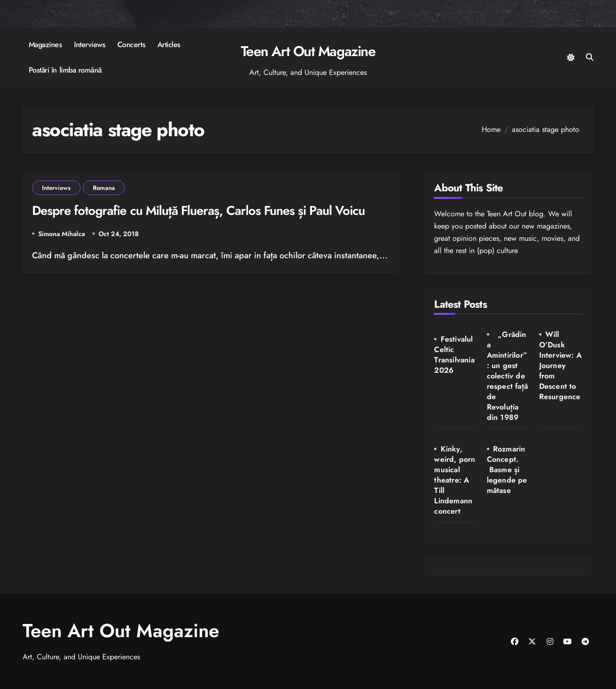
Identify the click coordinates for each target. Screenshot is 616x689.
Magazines (45, 45)
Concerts (131, 45)
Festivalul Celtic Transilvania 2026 (454, 355)
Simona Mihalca (62, 234)
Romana (104, 188)
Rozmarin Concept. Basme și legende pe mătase (507, 470)
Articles (169, 45)
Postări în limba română (65, 70)
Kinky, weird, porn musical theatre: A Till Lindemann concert (455, 480)
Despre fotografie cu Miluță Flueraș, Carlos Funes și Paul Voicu (198, 210)
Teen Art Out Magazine (308, 51)
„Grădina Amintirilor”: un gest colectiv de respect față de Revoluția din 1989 (507, 376)
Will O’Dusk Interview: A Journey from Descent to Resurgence (560, 365)
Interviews (90, 45)
